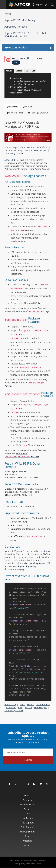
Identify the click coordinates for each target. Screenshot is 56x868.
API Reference (43, 147)
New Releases (27, 805)
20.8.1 (16, 63)
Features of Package (33, 311)
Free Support (41, 150)
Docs (22, 147)
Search (28, 150)
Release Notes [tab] (15, 113)
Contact (38, 864)
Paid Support (27, 827)
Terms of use (30, 864)
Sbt (33, 71)
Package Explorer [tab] (38, 113)
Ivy (27, 71)
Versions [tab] (28, 107)
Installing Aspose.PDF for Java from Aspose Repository (27, 565)
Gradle (19, 71)
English (37, 5)
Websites (27, 841)
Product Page (11, 147)
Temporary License (14, 153)
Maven (9, 71)
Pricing (27, 809)
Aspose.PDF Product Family (20, 20)
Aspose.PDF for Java (16, 27)
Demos (31, 147)
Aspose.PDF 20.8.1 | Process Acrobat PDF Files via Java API (25, 35)
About (27, 845)
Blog (20, 150)
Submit (28, 760)
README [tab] (12, 107)
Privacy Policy (20, 864)
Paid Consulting (27, 832)
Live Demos (27, 818)
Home (8, 14)
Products (27, 800)
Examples (11, 150)
